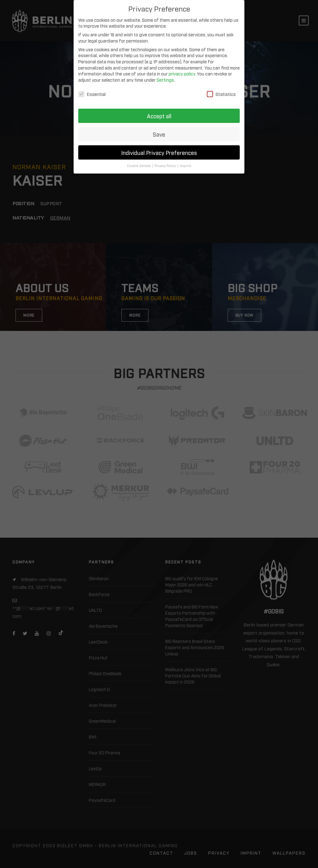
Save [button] (159, 134)
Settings (165, 80)
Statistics (221, 94)
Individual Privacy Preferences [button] (159, 153)
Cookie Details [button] (139, 166)
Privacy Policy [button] (166, 166)
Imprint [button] (186, 166)
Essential (92, 94)
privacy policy (182, 73)
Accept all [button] (159, 116)
